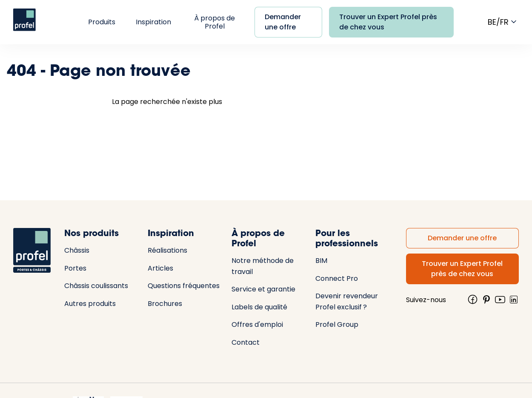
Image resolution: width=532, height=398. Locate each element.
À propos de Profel (215, 22)
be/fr (503, 22)
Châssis (77, 250)
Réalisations (167, 250)
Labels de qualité (259, 307)
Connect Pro (337, 278)
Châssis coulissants (96, 286)
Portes (75, 268)
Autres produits (90, 304)
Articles (160, 268)
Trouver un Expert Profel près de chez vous (388, 22)
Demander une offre (283, 22)
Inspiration (153, 22)
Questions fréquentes (184, 286)
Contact (246, 342)
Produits (102, 22)
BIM (321, 261)
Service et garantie (263, 289)
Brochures (165, 304)
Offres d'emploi (257, 324)
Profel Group (337, 324)
